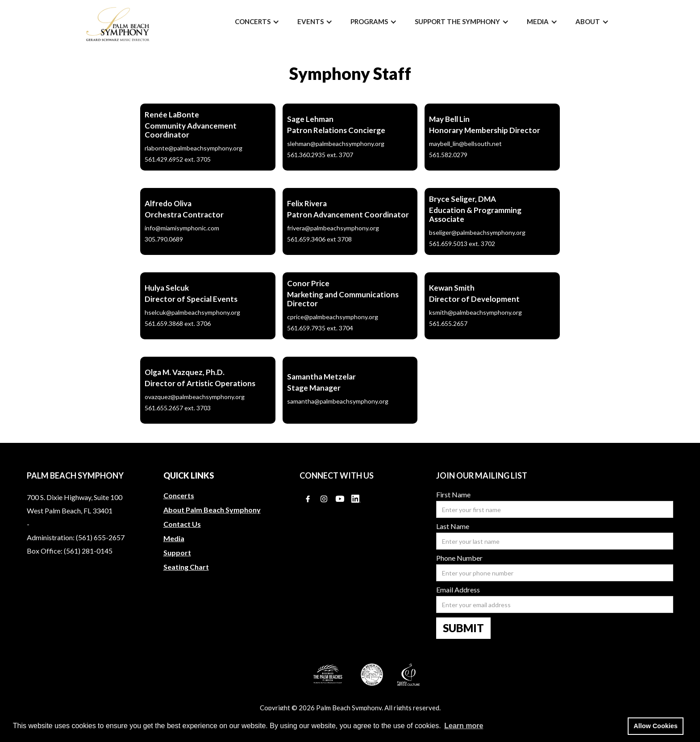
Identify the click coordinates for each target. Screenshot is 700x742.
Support (177, 552)
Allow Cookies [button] (655, 726)
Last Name (453, 526)
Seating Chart (186, 567)
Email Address (458, 590)
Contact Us (182, 524)
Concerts (179, 495)
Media (174, 538)
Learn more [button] (464, 726)
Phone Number (459, 558)
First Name (453, 495)
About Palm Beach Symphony (212, 510)
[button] (257, 22)
